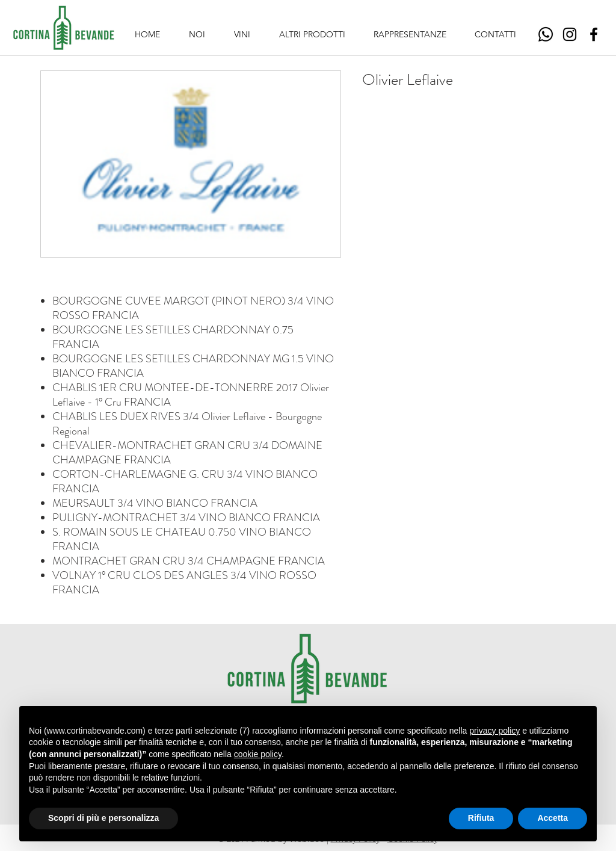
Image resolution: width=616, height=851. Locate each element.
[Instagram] (570, 34)
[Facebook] (594, 34)
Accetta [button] (553, 818)
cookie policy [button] (258, 754)
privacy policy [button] (494, 731)
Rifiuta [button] (481, 818)
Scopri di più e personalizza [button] (103, 818)
